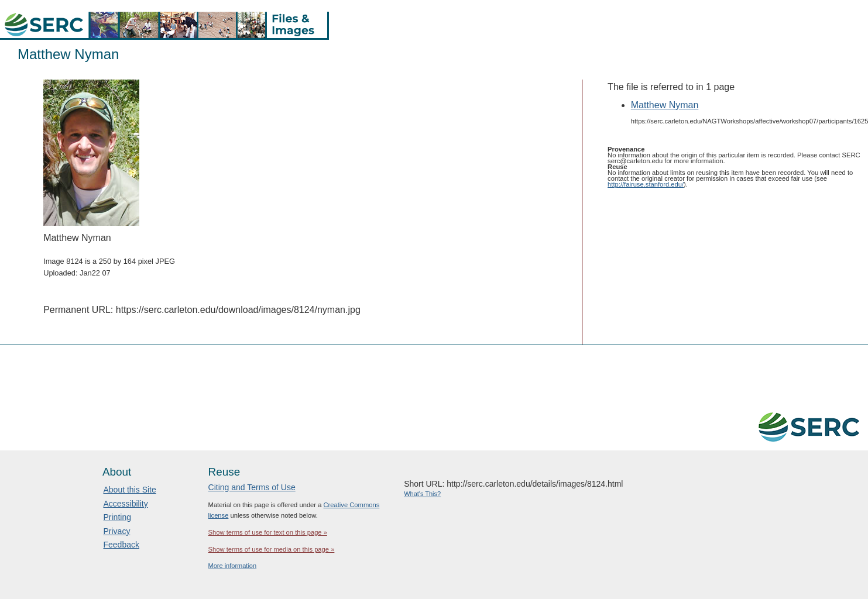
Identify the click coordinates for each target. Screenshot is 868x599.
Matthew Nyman (665, 105)
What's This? (422, 494)
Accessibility (125, 504)
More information (233, 566)
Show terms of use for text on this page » (268, 532)
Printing (117, 517)
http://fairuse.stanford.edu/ (646, 184)
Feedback (121, 545)
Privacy (116, 531)
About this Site (129, 490)
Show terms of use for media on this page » (272, 549)
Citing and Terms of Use (252, 487)
